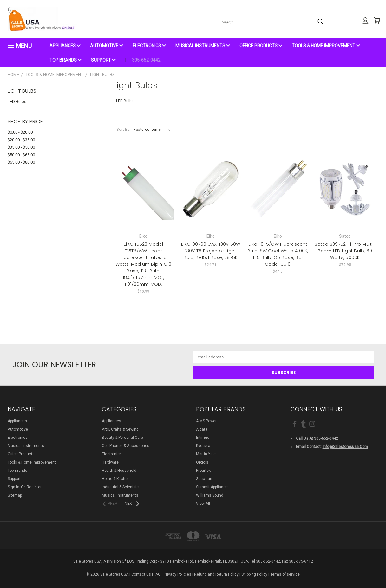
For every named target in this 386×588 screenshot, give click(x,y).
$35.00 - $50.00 (21, 147)
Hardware (110, 462)
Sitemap (15, 495)
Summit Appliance (212, 487)
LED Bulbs (17, 101)
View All (203, 504)
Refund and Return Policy (216, 574)
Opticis (202, 462)
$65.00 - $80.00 (21, 162)
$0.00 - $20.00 (20, 132)
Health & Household (119, 471)
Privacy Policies (177, 574)
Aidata (202, 429)
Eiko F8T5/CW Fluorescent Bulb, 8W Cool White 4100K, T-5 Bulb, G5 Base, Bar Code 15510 (278, 254)
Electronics (149, 46)
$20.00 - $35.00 (21, 140)
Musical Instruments (203, 46)
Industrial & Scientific (120, 487)
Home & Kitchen (116, 479)
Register (34, 487)
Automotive (107, 46)
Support (103, 60)
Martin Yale (206, 454)
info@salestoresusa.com (345, 447)
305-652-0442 (146, 60)
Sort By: (123, 129)
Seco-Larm (205, 479)
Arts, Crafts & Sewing (120, 429)
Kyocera (203, 446)
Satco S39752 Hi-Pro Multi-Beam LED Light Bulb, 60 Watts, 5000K (345, 251)
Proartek (203, 471)
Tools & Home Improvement (326, 46)
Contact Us (141, 574)
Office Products (261, 46)
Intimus (203, 438)
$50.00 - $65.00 (21, 155)
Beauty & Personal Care (122, 438)
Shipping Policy (254, 574)
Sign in (14, 487)
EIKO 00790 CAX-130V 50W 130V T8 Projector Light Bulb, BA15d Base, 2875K (211, 251)
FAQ (157, 574)
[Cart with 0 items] (374, 21)
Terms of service (285, 574)
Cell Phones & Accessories (126, 446)
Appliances (65, 46)
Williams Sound (210, 495)
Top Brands (65, 60)
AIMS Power (206, 421)
